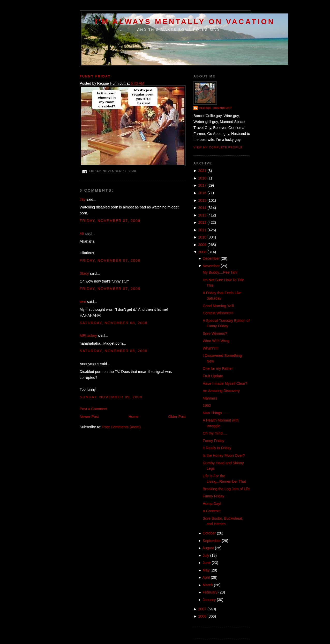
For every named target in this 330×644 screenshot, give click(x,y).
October (209, 533)
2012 (202, 222)
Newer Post (89, 417)
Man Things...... (215, 413)
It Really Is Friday (217, 448)
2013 (202, 215)
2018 (202, 178)
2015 (202, 200)
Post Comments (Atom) (121, 427)
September (212, 541)
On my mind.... (215, 433)
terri (83, 302)
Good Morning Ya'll (218, 306)
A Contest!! (212, 511)
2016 (202, 193)
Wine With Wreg (216, 341)
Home (133, 417)
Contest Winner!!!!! (218, 313)
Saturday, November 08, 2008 (114, 323)
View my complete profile (218, 147)
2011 (202, 230)
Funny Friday (95, 76)
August (208, 548)
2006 (202, 616)
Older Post (177, 417)
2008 (202, 252)
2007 (202, 609)
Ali (82, 234)
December (211, 258)
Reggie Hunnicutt (215, 108)
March (208, 585)
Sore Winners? (215, 334)
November (211, 266)
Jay (82, 199)
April (206, 577)
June (207, 563)
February (210, 592)
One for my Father (218, 368)
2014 (202, 208)
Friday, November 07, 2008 (110, 221)
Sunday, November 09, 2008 (111, 397)
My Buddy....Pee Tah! (220, 272)
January (209, 600)
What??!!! (211, 348)
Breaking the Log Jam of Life (226, 489)
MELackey (88, 336)
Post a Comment (93, 409)
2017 (202, 185)
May (206, 570)
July (206, 555)
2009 (202, 245)
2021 (202, 171)
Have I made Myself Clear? (225, 383)
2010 (202, 237)
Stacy (84, 273)
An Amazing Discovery (221, 391)
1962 (207, 406)
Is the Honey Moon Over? (224, 455)
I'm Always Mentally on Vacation (185, 21)
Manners (210, 398)
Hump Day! (212, 504)
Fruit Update (213, 376)
